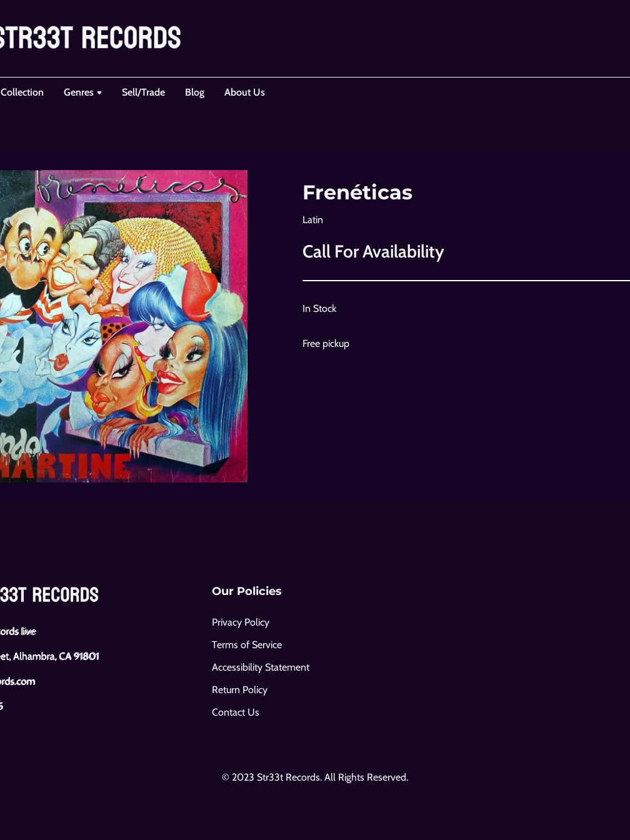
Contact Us (236, 712)
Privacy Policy (241, 622)
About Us (245, 92)
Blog (195, 92)
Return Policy (240, 690)
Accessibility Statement (261, 667)
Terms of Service (247, 645)
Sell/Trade (143, 92)
